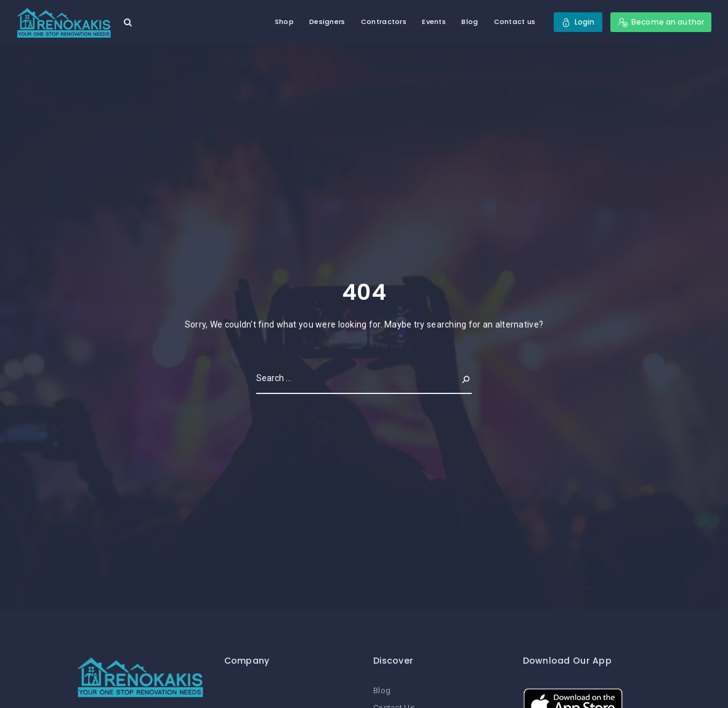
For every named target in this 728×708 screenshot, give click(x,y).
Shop (284, 22)
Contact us (515, 22)
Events (434, 22)
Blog (470, 22)
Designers (327, 22)
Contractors (384, 22)
